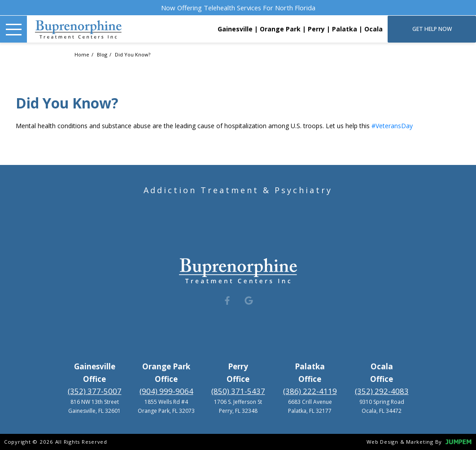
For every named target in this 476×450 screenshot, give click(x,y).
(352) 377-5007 (95, 391)
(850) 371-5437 (238, 391)
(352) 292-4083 (382, 391)
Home (83, 54)
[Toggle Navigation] (13, 29)
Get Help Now (432, 29)
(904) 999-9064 (166, 391)
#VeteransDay (392, 126)
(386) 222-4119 (310, 391)
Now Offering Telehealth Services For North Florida (238, 8)
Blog (103, 54)
